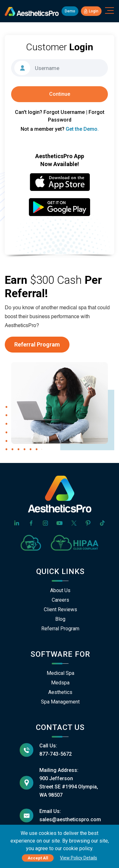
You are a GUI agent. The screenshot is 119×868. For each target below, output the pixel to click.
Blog (60, 619)
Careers (60, 600)
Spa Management (60, 702)
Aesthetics (60, 692)
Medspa (60, 683)
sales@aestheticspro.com (70, 819)
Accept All (38, 858)
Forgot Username (64, 112)
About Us (60, 590)
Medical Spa (60, 673)
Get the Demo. (82, 129)
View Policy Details (79, 858)
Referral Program (37, 344)
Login (91, 11)
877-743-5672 (56, 754)
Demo (70, 11)
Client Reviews (60, 609)
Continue (60, 94)
